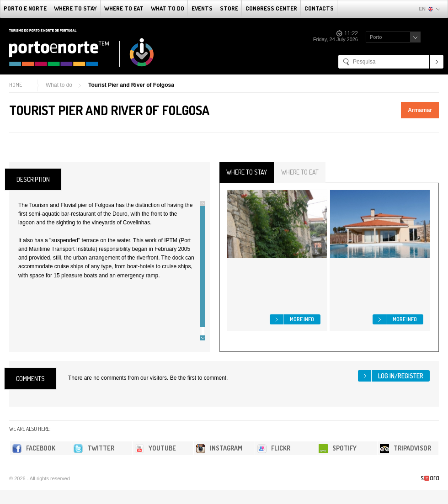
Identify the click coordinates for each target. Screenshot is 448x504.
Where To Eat (124, 8)
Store (229, 8)
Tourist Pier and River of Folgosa (131, 85)
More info (302, 319)
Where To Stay (75, 8)
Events (202, 8)
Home (16, 85)
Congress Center (271, 8)
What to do (168, 8)
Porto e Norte (25, 8)
